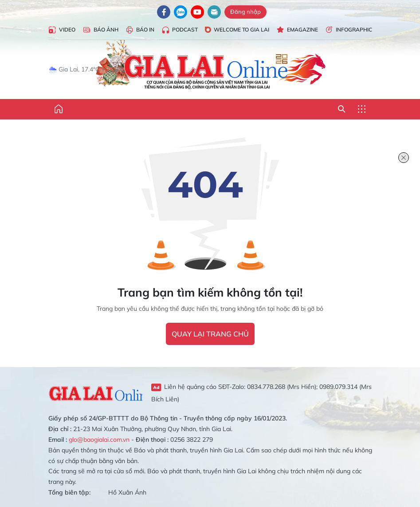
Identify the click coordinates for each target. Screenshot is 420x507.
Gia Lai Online (96, 392)
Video (62, 30)
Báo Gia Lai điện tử (210, 66)
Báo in (140, 30)
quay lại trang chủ (210, 334)
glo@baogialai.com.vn (99, 440)
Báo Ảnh (100, 30)
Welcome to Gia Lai (237, 30)
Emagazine (297, 30)
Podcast (180, 30)
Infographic (349, 30)
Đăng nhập (245, 12)
